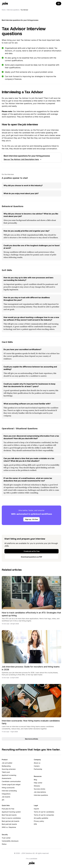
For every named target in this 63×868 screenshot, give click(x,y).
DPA (35, 824)
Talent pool (6, 772)
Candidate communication (11, 781)
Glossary (37, 786)
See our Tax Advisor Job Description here (21, 159)
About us (37, 763)
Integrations (6, 794)
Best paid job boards (9, 824)
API (3, 800)
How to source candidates (11, 818)
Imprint (36, 809)
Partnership (38, 769)
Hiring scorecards (8, 788)
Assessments (6, 778)
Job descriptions (40, 792)
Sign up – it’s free (31, 519)
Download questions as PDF (32, 557)
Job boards (6, 797)
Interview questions (41, 795)
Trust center (6, 838)
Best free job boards (9, 815)
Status (4, 844)
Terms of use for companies (44, 815)
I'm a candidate (32, 859)
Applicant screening (9, 775)
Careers (37, 766)
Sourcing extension (9, 769)
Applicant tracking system (11, 812)
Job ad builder (7, 763)
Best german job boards (10, 821)
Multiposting (6, 766)
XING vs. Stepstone (9, 827)
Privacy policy (39, 821)
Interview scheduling (9, 791)
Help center (38, 783)
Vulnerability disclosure (10, 841)
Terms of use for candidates (44, 812)
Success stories (39, 789)
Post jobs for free (8, 809)
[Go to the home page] (5, 4)
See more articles (31, 739)
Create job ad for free (32, 551)
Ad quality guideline (41, 818)
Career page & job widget (11, 784)
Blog (35, 780)
